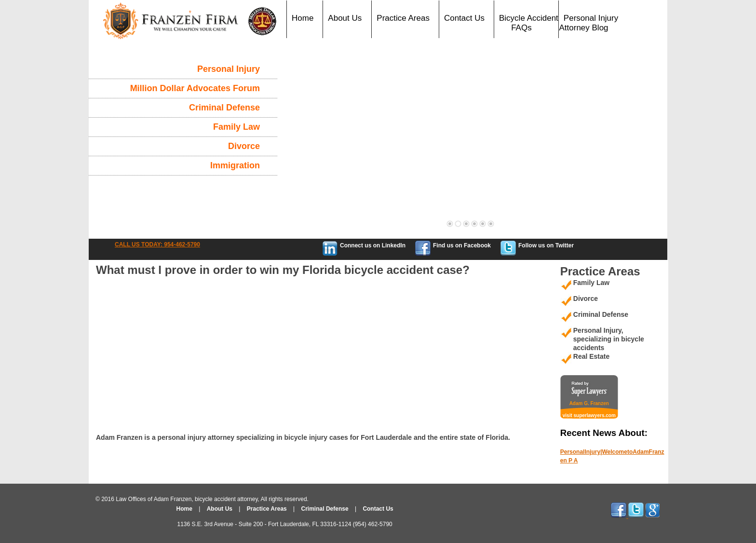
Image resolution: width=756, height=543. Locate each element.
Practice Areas (403, 18)
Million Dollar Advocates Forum (195, 88)
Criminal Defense (224, 108)
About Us (345, 18)
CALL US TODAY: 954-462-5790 (157, 244)
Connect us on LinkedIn (373, 245)
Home (303, 18)
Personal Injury (229, 69)
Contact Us (464, 18)
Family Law (236, 127)
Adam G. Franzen (589, 403)
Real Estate (591, 356)
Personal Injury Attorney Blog (589, 23)
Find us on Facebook (462, 245)
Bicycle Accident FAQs (529, 23)
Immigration (235, 165)
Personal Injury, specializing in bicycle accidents (609, 339)
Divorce (244, 146)
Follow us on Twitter (546, 245)
